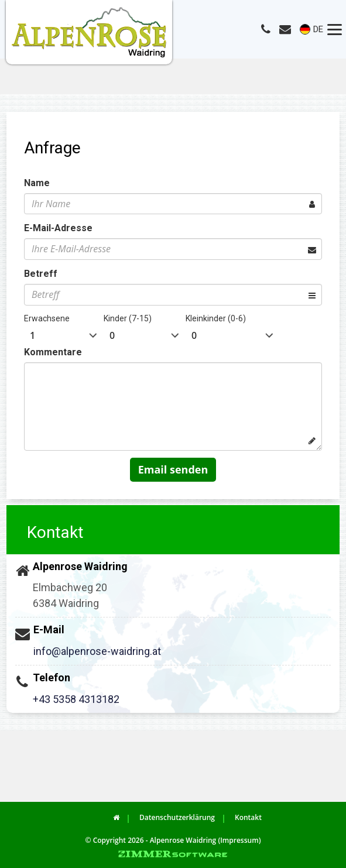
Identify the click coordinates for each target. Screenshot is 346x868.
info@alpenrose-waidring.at (97, 651)
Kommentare (53, 352)
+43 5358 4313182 (76, 699)
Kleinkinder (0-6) (216, 318)
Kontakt (248, 817)
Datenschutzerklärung (177, 817)
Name (37, 183)
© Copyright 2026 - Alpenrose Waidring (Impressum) (173, 840)
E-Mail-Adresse (58, 228)
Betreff (41, 274)
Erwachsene (47, 318)
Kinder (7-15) (128, 318)
